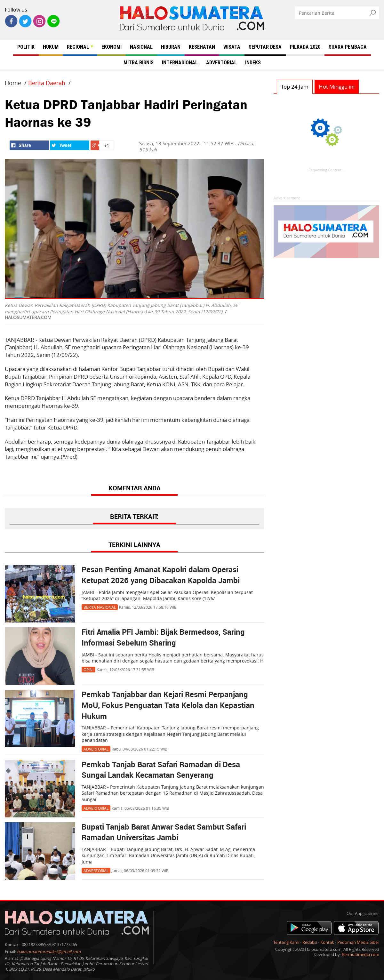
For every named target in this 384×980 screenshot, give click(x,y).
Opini (88, 670)
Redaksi (310, 942)
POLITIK (26, 47)
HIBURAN (171, 47)
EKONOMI (112, 47)
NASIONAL (141, 47)
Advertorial (96, 749)
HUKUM (51, 47)
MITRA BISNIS (139, 63)
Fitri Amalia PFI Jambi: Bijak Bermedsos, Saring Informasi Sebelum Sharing (163, 638)
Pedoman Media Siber (358, 942)
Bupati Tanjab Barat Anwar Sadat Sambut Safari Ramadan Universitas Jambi (164, 833)
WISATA (232, 47)
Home (13, 83)
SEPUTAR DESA (265, 47)
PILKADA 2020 (305, 47)
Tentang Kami (286, 942)
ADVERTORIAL (221, 63)
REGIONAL (80, 47)
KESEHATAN (202, 47)
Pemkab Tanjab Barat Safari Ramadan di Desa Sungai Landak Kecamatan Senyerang (161, 770)
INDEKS (253, 63)
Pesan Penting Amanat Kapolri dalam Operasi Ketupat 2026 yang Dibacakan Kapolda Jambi (161, 575)
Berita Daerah (47, 83)
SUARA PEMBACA (348, 47)
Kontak (327, 942)
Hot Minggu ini (337, 87)
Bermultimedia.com (360, 954)
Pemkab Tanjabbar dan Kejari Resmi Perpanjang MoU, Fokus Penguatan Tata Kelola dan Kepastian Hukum (168, 706)
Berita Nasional (100, 607)
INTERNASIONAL (180, 63)
